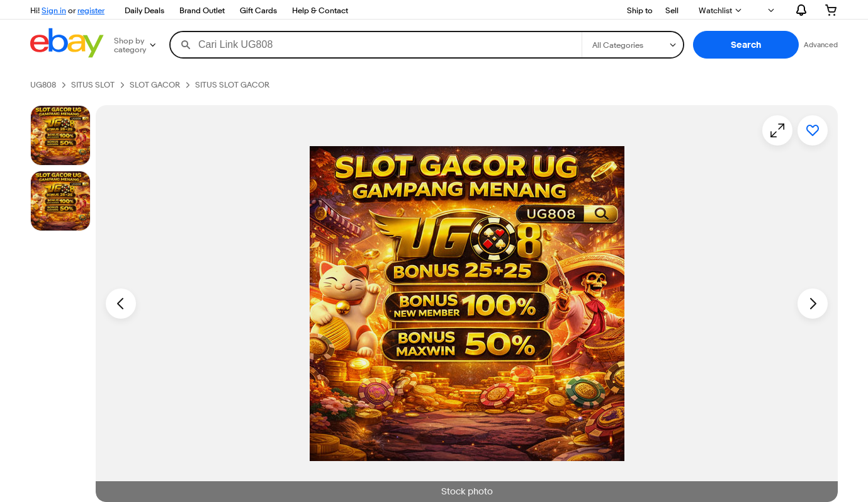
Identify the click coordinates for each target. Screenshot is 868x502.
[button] (746, 45)
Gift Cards (258, 10)
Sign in (54, 10)
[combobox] (376, 45)
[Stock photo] (60, 135)
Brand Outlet (202, 10)
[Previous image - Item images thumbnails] (121, 304)
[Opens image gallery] (777, 130)
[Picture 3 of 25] (60, 201)
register (91, 10)
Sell (672, 10)
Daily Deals (144, 10)
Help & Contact (320, 10)
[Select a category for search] (633, 45)
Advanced (821, 44)
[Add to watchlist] (813, 130)
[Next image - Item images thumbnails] (813, 304)
